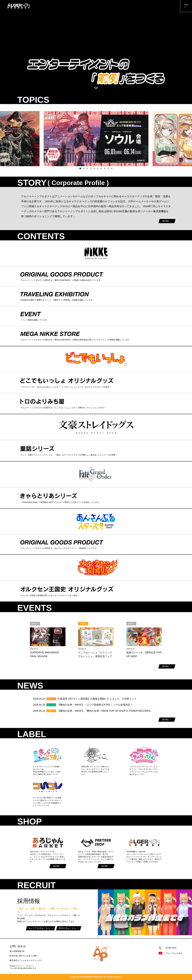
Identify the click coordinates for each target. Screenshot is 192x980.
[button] (80, 168)
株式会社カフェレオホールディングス (26, 960)
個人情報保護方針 (17, 951)
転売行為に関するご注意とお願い (24, 956)
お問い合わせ (18, 946)
